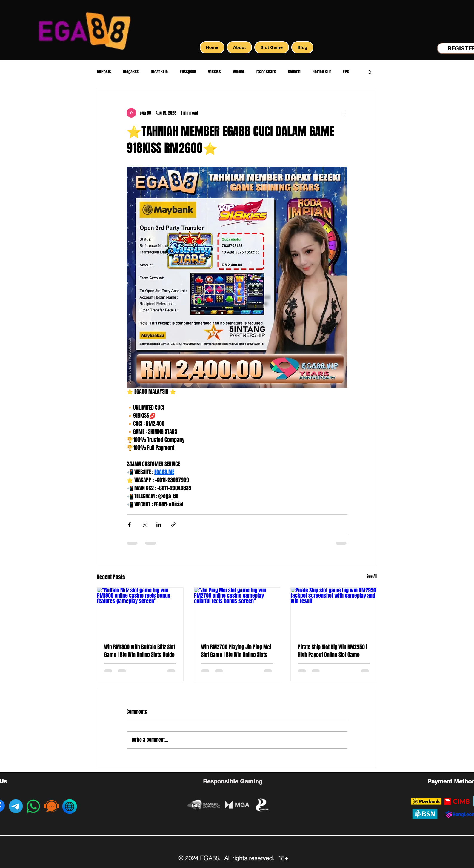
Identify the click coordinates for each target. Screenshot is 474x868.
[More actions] (344, 113)
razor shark (266, 72)
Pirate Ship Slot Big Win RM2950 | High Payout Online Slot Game (333, 651)
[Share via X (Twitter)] (144, 524)
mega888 (131, 72)
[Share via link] (173, 524)
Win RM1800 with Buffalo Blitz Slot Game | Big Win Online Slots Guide (140, 651)
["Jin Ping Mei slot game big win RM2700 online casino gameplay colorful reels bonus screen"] (237, 612)
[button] (370, 72)
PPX (346, 72)
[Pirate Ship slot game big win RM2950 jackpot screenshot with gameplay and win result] (334, 612)
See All (372, 576)
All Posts (104, 72)
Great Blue (159, 72)
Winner (239, 72)
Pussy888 (188, 72)
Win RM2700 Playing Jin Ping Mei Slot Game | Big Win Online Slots (236, 651)
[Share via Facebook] (129, 524)
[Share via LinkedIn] (159, 524)
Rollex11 (294, 72)
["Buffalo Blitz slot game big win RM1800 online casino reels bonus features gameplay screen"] (140, 612)
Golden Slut (322, 72)
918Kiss (214, 72)
